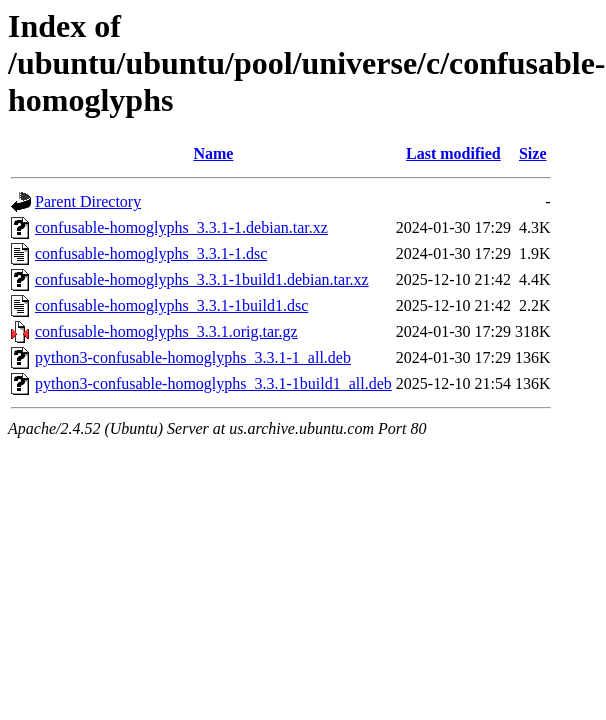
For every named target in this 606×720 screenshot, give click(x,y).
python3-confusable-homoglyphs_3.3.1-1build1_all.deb (213, 383)
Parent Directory (88, 201)
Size (533, 153)
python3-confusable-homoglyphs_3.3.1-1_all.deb (193, 357)
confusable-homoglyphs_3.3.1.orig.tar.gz (166, 331)
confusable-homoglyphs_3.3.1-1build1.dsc (171, 305)
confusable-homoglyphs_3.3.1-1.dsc (151, 253)
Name (213, 153)
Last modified (453, 153)
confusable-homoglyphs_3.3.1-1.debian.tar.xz (181, 227)
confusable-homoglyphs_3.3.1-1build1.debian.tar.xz (202, 279)
